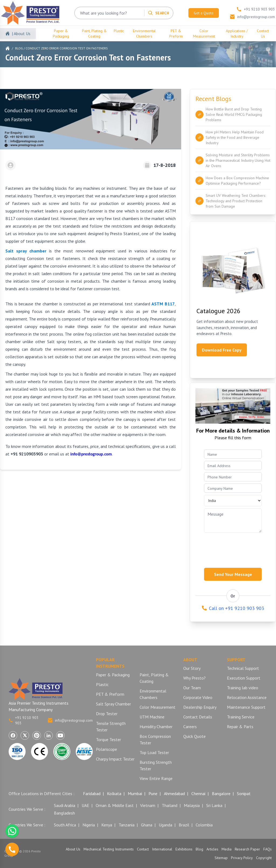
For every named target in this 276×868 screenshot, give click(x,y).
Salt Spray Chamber (113, 704)
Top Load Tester (154, 752)
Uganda (165, 825)
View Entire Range (156, 778)
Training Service (241, 717)
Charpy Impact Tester (115, 759)
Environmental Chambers (144, 33)
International (162, 849)
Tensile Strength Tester (111, 727)
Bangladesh (64, 813)
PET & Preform (176, 33)
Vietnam (148, 805)
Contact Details (198, 717)
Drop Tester (107, 714)
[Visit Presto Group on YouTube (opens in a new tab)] (60, 735)
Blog (19, 48)
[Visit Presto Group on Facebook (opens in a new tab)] (13, 735)
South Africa (65, 825)
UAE (85, 805)
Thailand (170, 805)
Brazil (184, 825)
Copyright (264, 858)
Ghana (147, 825)
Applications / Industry (237, 33)
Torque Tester (108, 739)
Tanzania (127, 825)
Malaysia (192, 805)
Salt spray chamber (26, 251)
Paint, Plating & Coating (94, 33)
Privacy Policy (242, 858)
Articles (212, 849)
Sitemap (221, 858)
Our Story (192, 668)
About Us (73, 849)
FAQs (268, 849)
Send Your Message (233, 574)
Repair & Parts (240, 727)
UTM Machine (152, 717)
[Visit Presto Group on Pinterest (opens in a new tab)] (37, 735)
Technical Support (243, 668)
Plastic (119, 31)
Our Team (192, 688)
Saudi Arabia (65, 805)
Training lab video (243, 688)
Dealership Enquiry (200, 707)
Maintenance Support (246, 707)
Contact (143, 849)
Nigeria (89, 825)
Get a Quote (204, 13)
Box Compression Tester (155, 739)
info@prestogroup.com (70, 720)
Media (227, 849)
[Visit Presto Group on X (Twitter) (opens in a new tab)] (25, 735)
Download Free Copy (222, 350)
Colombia (204, 825)
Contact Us (263, 33)
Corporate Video (198, 697)
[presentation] (237, 549)
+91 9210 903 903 (24, 720)
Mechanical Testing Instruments (109, 849)
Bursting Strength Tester (156, 765)
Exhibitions (184, 849)
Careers (190, 727)
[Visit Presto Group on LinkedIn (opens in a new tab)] (49, 735)
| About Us (21, 33)
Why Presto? (194, 678)
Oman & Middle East (115, 805)
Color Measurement (204, 33)
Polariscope (106, 749)
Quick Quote (194, 736)
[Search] (158, 13)
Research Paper (247, 849)
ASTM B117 (163, 304)
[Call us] (12, 849)
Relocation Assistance (247, 697)
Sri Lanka (214, 805)
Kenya (107, 825)
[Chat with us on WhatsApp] (12, 831)
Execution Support (244, 678)
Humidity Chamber (156, 727)
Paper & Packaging (61, 33)
